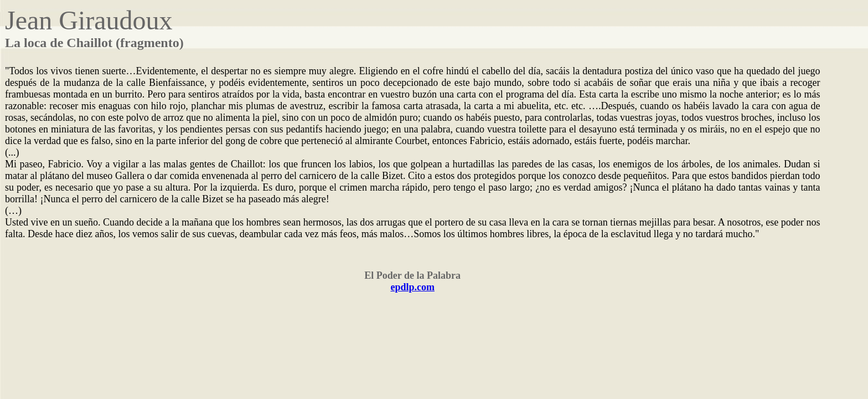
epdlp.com (412, 287)
